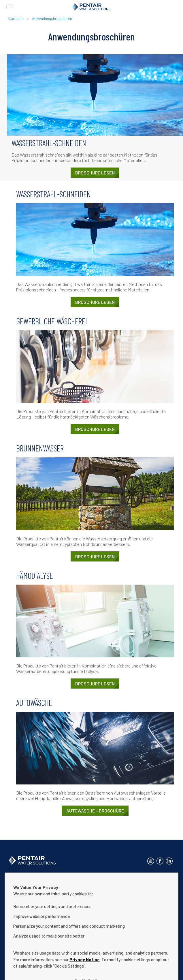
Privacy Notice (85, 970)
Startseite (16, 18)
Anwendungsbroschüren (52, 18)
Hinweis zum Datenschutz (101, 875)
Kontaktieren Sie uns (28, 875)
